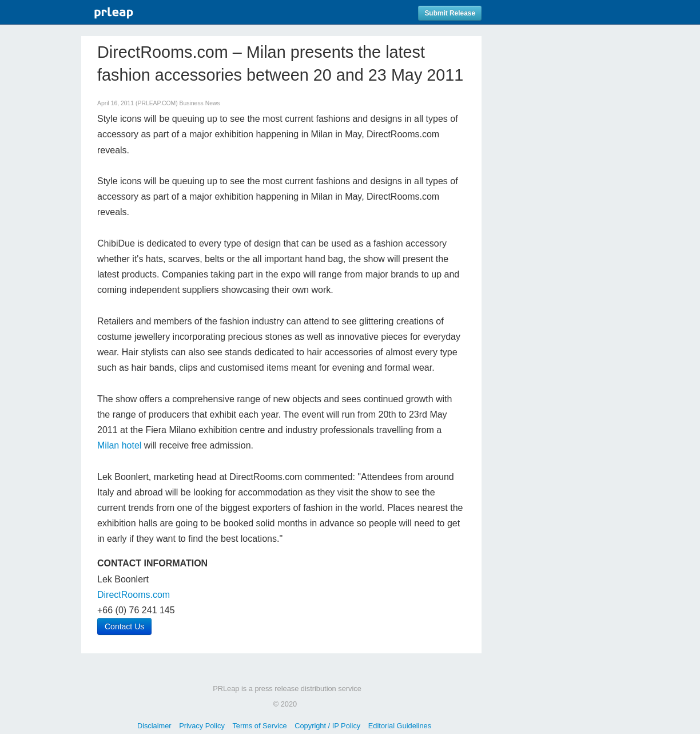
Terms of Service (259, 726)
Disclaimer (154, 726)
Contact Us (124, 626)
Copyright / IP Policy (327, 726)
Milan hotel (119, 445)
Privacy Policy (202, 726)
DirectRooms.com (134, 595)
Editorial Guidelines (400, 726)
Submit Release (450, 13)
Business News (200, 103)
